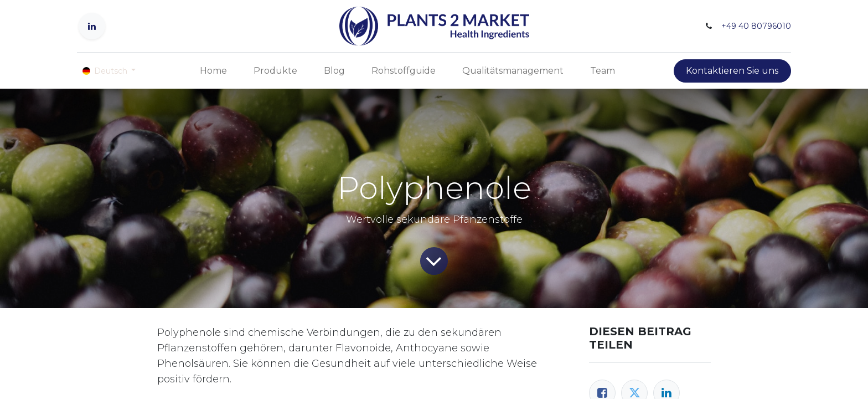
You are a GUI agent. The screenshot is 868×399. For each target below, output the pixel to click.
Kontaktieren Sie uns (732, 71)
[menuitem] (213, 71)
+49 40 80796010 (756, 26)
